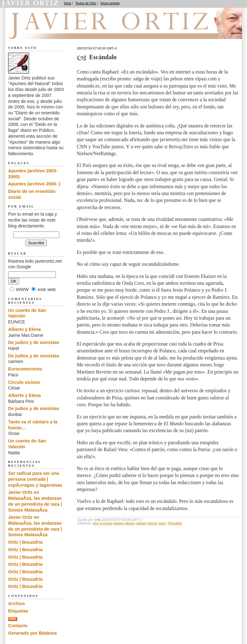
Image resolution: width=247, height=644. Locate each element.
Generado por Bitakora (32, 633)
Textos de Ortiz (86, 3)
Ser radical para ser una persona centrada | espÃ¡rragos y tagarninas (35, 479)
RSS (13, 619)
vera (95, 523)
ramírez (153, 523)
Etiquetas (18, 611)
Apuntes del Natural (43, 31)
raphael (141, 523)
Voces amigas (110, 3)
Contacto (18, 626)
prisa (162, 523)
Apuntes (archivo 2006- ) (34, 184)
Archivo (17, 603)
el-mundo (106, 523)
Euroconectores (25, 369)
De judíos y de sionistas (34, 342)
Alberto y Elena (24, 329)
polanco (119, 523)
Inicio (68, 3)
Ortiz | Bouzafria (25, 542)
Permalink (175, 523)
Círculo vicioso (24, 382)
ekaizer (130, 523)
